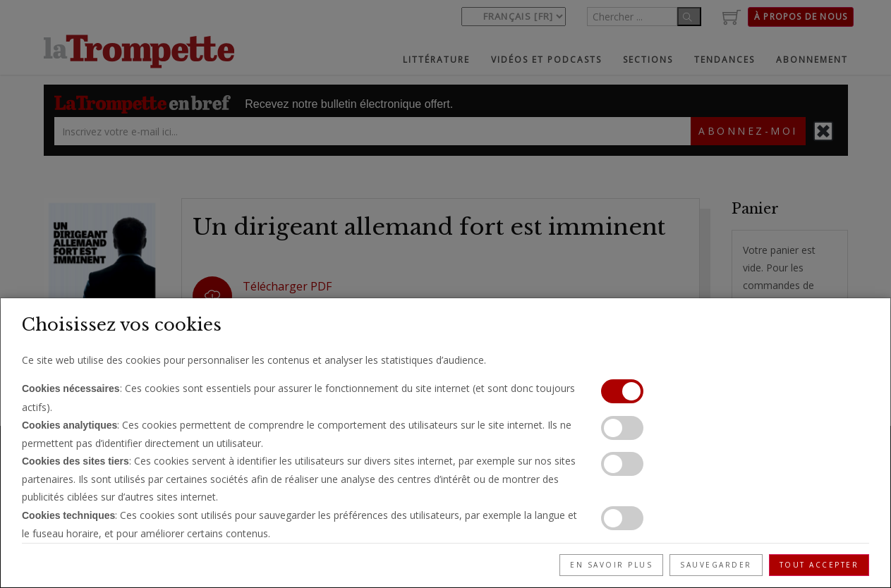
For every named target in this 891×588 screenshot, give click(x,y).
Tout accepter (819, 565)
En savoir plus (611, 565)
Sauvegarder (716, 565)
